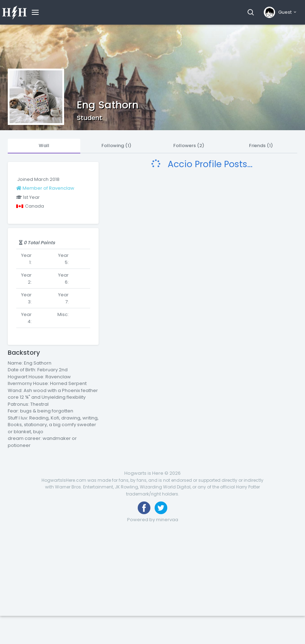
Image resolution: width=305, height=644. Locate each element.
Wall (44, 146)
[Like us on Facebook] (144, 508)
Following (116, 146)
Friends (261, 146)
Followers (189, 146)
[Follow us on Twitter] (161, 508)
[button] (251, 12)
